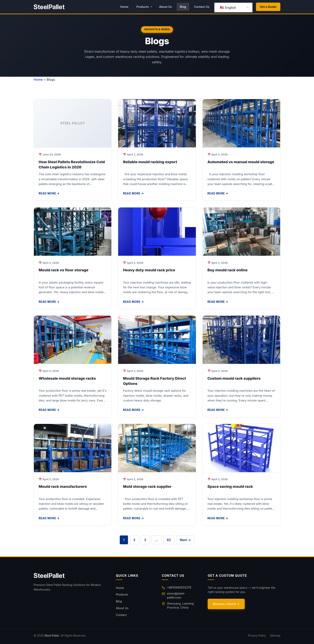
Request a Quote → (226, 604)
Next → (185, 540)
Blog (183, 7)
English (228, 8)
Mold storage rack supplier (147, 486)
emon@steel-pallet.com (176, 595)
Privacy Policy (257, 636)
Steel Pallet (52, 636)
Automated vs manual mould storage (241, 162)
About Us (166, 7)
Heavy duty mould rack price (149, 270)
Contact (121, 615)
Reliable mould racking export (150, 162)
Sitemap (275, 636)
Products (143, 7)
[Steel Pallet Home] (49, 7)
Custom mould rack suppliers (234, 378)
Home (124, 7)
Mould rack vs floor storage (63, 270)
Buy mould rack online (228, 270)
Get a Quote (268, 7)
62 (169, 540)
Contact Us (202, 7)
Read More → (49, 193)
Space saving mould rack (230, 486)
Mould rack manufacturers (63, 486)
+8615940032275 (179, 587)
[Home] (70, 576)
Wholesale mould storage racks (67, 378)
